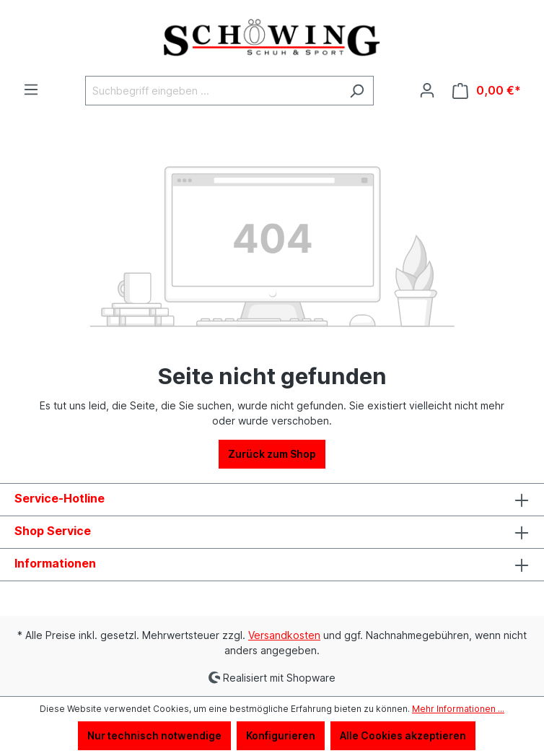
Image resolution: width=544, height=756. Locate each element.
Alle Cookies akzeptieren (403, 735)
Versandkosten (284, 635)
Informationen (55, 563)
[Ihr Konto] (427, 90)
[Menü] (31, 90)
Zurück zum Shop (272, 454)
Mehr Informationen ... (458, 709)
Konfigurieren (281, 735)
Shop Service (53, 531)
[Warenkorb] (487, 91)
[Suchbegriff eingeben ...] (213, 91)
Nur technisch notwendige (154, 735)
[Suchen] (357, 91)
